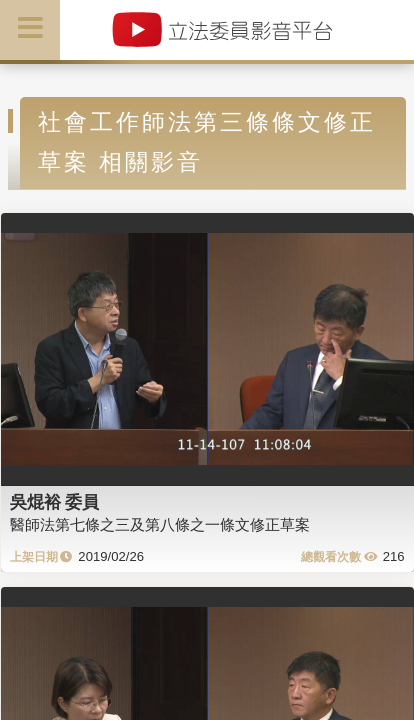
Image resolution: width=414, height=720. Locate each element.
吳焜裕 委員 (55, 502)
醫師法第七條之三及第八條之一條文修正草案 (160, 524)
